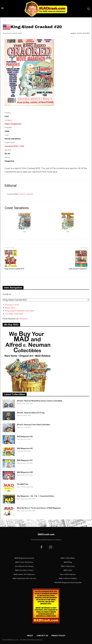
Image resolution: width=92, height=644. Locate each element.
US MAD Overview (14, 314)
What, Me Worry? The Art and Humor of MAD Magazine (39, 508)
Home (5, 20)
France (19, 403)
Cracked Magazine (15, 20)
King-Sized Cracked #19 (14, 260)
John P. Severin (26, 194)
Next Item (10, 308)
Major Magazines (13, 124)
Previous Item (12, 305)
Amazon (23, 319)
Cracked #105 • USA (14, 146)
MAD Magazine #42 (25, 448)
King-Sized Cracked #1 (78, 260)
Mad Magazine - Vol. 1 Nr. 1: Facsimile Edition (35, 496)
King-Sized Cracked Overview (20, 311)
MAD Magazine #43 (25, 437)
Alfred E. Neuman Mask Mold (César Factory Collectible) (40, 401)
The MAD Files (23, 484)
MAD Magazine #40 (25, 472)
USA (24, 232)
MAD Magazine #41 (25, 460)
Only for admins (11, 282)
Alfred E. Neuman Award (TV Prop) (31, 413)
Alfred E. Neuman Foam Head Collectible (33, 425)
